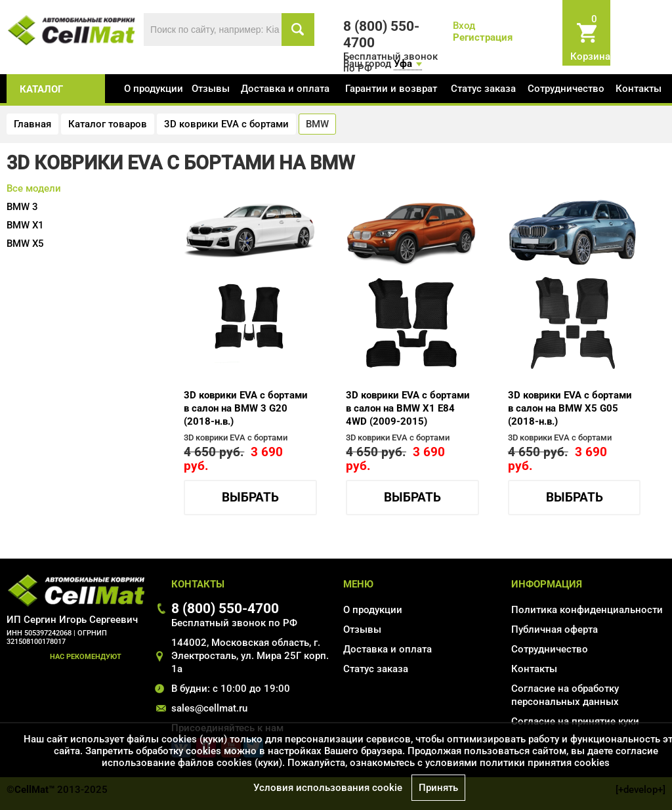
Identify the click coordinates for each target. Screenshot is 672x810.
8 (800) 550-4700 (225, 608)
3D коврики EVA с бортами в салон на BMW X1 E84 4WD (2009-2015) (408, 408)
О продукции (154, 89)
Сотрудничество (566, 89)
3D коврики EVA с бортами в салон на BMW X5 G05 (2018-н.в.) (570, 408)
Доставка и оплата (285, 89)
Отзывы (211, 89)
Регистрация (483, 37)
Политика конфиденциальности (587, 610)
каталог (41, 89)
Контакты (639, 89)
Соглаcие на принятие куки (575, 721)
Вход (464, 26)
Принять (438, 788)
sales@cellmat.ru (209, 708)
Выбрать (250, 498)
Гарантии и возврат (391, 89)
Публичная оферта (555, 629)
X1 (25, 225)
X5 (25, 244)
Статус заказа (483, 89)
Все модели (34, 188)
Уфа (403, 64)
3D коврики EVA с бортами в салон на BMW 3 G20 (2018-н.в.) (246, 408)
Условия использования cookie (328, 788)
